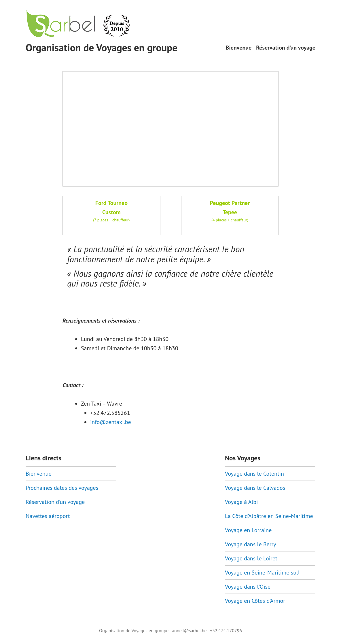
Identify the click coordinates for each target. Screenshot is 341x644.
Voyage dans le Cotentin (254, 474)
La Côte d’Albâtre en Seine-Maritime (269, 516)
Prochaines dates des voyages (62, 488)
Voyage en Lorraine (248, 530)
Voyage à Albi (241, 502)
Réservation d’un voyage (286, 48)
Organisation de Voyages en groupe (102, 48)
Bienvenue (239, 48)
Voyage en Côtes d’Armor (255, 601)
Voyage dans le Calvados (255, 488)
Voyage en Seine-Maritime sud (262, 573)
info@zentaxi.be (111, 422)
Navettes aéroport (48, 516)
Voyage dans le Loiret (251, 558)
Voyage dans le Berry (251, 544)
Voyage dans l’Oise (248, 587)
